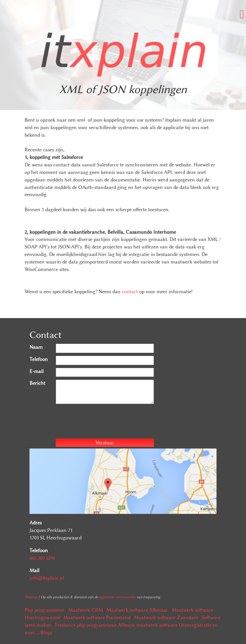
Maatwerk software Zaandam (166, 618)
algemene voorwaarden (117, 597)
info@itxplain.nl (47, 578)
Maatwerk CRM (85, 610)
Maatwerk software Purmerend (97, 618)
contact (130, 292)
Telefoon (39, 359)
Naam (36, 347)
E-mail (37, 371)
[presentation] (105, 422)
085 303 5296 (42, 558)
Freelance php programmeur (86, 625)
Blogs (46, 633)
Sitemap (31, 597)
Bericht (37, 383)
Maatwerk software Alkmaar (137, 610)
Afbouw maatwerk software (148, 625)
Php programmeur (45, 610)
